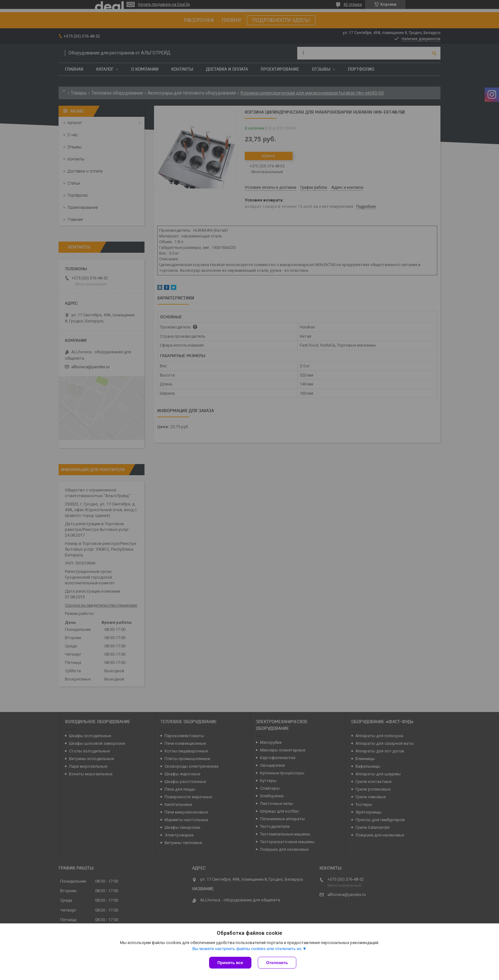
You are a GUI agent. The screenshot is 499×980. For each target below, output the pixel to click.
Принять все (230, 963)
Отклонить (277, 963)
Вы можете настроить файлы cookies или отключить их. (247, 949)
